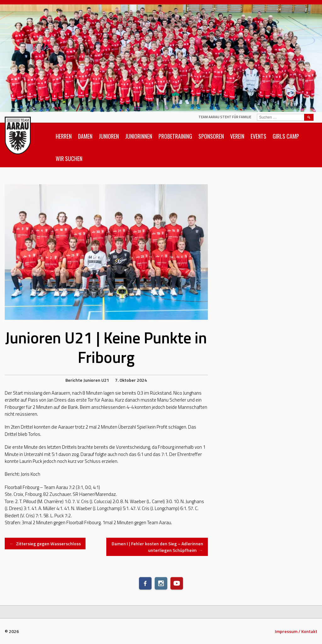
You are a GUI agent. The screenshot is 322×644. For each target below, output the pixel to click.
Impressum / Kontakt (296, 631)
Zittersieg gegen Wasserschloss (45, 544)
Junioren (109, 136)
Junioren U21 (96, 380)
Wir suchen (69, 158)
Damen (85, 136)
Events (258, 136)
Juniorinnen (139, 136)
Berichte (74, 380)
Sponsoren (211, 136)
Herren (64, 136)
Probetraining (175, 136)
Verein (237, 136)
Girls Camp (286, 136)
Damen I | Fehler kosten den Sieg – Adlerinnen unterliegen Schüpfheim (157, 547)
